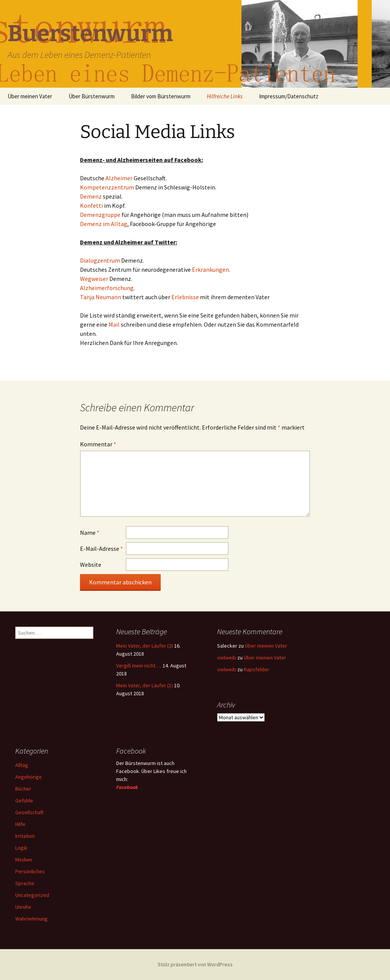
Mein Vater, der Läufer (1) (145, 685)
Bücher (23, 789)
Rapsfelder (257, 669)
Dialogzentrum (101, 260)
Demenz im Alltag (104, 224)
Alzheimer (120, 178)
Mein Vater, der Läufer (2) (145, 646)
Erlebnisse (185, 297)
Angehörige (29, 777)
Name (90, 533)
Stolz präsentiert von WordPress (195, 964)
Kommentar (98, 444)
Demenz (91, 196)
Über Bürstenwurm (92, 96)
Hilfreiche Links (225, 96)
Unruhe (23, 907)
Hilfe (20, 824)
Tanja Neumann (101, 297)
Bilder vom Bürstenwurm (161, 96)
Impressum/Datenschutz (289, 96)
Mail (115, 324)
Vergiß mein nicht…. (139, 666)
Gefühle (24, 800)
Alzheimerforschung (107, 288)
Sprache (25, 883)
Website (91, 565)
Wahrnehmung (31, 919)
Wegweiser (95, 279)
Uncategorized (32, 895)
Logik (21, 848)
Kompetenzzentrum (108, 187)
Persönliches (30, 871)
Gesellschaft (29, 812)
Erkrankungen (210, 269)
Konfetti (92, 205)
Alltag (22, 765)
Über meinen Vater (30, 96)
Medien (24, 860)
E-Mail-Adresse (101, 549)
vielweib (227, 658)
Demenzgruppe (101, 215)
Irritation (25, 836)
